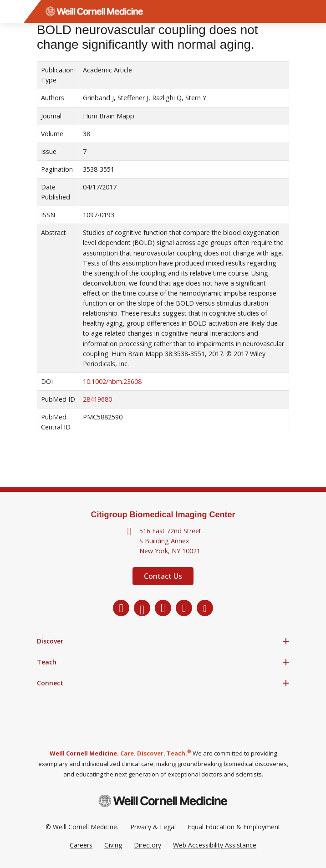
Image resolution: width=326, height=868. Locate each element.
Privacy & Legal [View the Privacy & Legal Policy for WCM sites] (153, 827)
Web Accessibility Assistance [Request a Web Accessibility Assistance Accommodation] (215, 845)
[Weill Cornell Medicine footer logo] (163, 801)
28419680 (97, 399)
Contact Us (163, 576)
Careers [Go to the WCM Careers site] (81, 845)
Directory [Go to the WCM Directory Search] (148, 845)
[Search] (315, 11)
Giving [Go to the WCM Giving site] (113, 845)
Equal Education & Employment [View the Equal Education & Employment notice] (234, 827)
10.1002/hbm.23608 (112, 381)
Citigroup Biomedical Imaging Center (163, 515)
